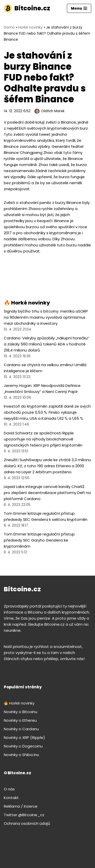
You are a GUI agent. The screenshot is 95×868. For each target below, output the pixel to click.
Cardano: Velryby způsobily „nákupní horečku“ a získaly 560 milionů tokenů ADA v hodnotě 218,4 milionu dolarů (46, 344)
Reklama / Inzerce (21, 806)
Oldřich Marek (53, 111)
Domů (9, 27)
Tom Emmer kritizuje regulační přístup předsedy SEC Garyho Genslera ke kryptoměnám (39, 540)
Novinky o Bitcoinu (21, 712)
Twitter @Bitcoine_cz (24, 815)
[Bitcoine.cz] (27, 8)
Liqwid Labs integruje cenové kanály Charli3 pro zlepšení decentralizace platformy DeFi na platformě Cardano (47, 493)
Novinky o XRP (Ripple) (24, 737)
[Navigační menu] (79, 8)
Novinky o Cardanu (21, 729)
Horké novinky (30, 27)
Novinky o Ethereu (20, 720)
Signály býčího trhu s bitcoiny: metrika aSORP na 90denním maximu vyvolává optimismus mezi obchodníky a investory (46, 317)
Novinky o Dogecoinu (23, 746)
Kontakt (11, 798)
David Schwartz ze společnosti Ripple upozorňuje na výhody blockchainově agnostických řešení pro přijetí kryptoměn (43, 439)
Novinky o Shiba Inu (21, 755)
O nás (9, 789)
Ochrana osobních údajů (27, 823)
